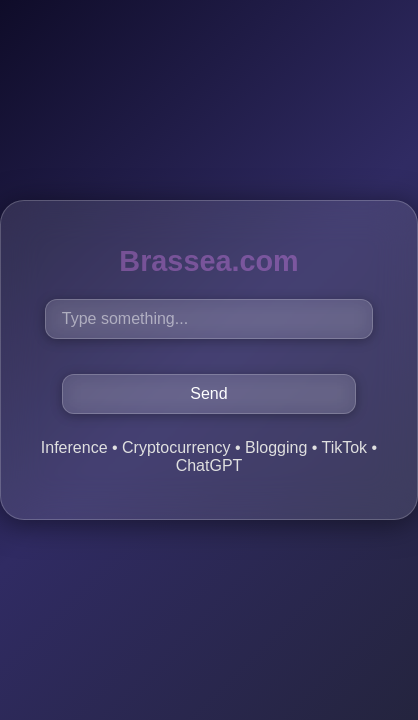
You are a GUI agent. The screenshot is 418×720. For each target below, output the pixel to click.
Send (208, 393)
